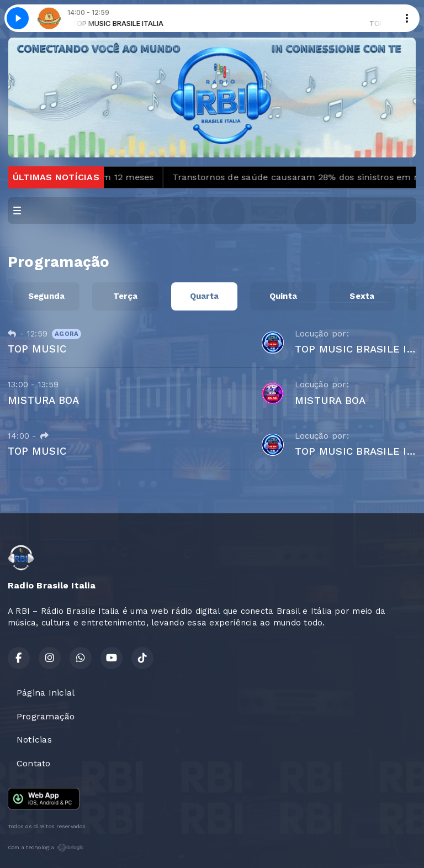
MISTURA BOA (44, 400)
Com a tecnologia (46, 848)
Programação (46, 716)
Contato (34, 763)
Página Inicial (46, 693)
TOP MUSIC (37, 349)
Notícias (34, 740)
